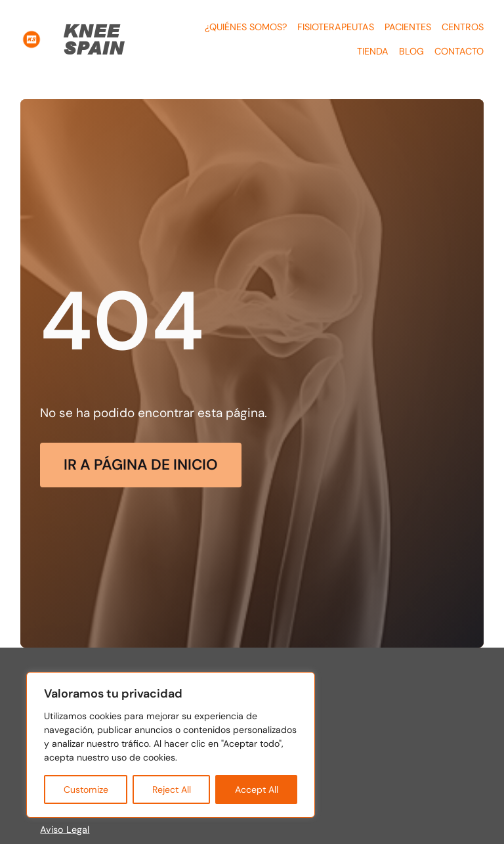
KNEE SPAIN (94, 39)
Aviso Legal (65, 830)
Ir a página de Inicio (141, 465)
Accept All (257, 789)
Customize (86, 789)
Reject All (172, 789)
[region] (171, 745)
